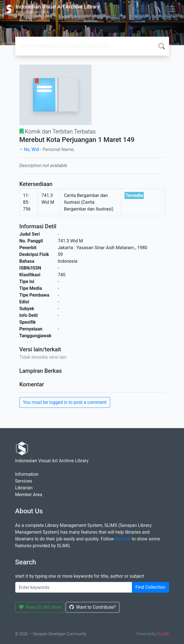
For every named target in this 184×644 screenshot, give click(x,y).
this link (123, 539)
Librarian (24, 488)
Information (27, 474)
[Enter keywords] (74, 587)
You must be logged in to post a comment (65, 402)
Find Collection (150, 587)
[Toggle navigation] (172, 9)
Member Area (29, 495)
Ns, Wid (32, 149)
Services (24, 481)
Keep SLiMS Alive (40, 607)
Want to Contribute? (93, 607)
